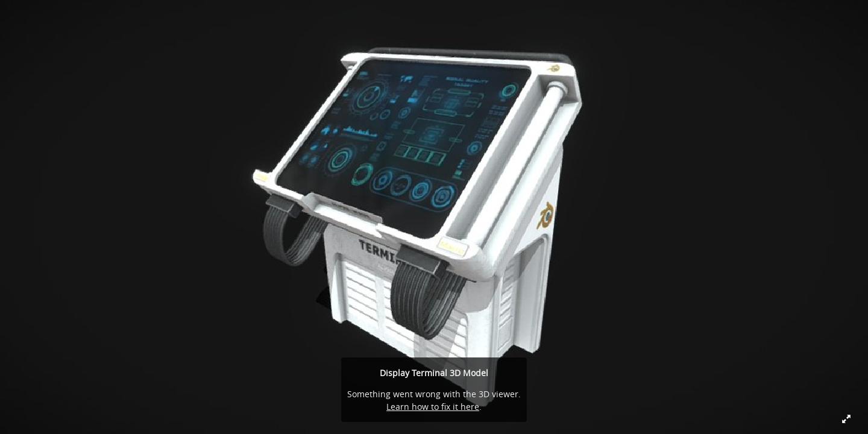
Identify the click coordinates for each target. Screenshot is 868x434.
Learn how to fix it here (433, 407)
